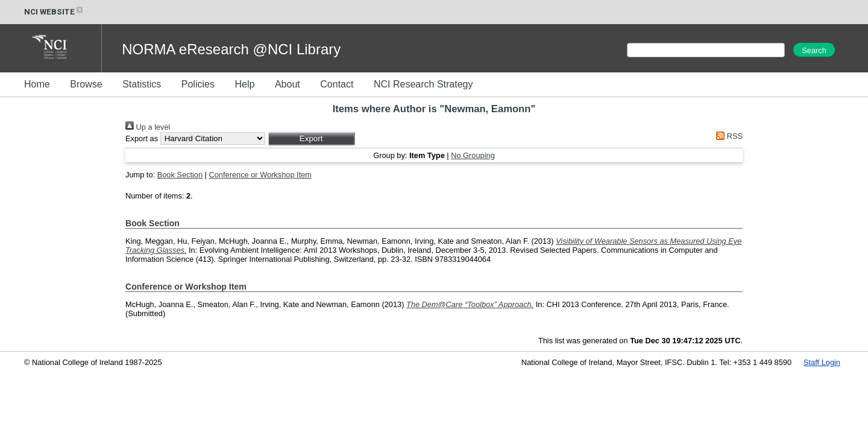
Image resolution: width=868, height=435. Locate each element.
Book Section (180, 175)
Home (37, 84)
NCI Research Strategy (423, 84)
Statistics (142, 84)
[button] (311, 138)
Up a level (148, 127)
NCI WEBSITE (54, 12)
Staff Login (822, 362)
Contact (337, 84)
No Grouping (473, 155)
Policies (198, 84)
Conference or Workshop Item (260, 175)
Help (244, 84)
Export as (142, 138)
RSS (728, 136)
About (288, 84)
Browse (86, 84)
